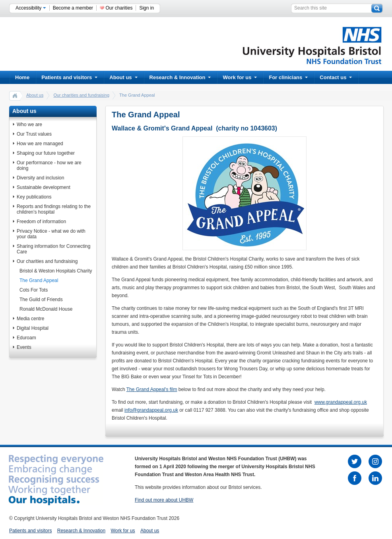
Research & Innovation (180, 77)
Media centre (30, 319)
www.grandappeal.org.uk (341, 402)
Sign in (147, 8)
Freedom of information (41, 222)
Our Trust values (34, 134)
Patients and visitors (69, 77)
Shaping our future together (46, 153)
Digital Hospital (33, 328)
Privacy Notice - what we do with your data (51, 234)
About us (123, 77)
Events (24, 347)
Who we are (29, 125)
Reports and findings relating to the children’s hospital (54, 209)
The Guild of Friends (41, 300)
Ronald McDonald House (46, 309)
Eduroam (26, 338)
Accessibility (31, 8)
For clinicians (288, 77)
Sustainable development (44, 187)
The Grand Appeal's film (152, 389)
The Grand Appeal (39, 280)
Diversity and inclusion (40, 178)
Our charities (119, 8)
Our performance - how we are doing (49, 165)
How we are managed (40, 144)
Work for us (240, 77)
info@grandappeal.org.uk (151, 410)
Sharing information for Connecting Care (53, 249)
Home (22, 77)
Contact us (336, 77)
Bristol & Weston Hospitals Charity (56, 271)
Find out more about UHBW (164, 500)
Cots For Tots (34, 290)
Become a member (73, 8)
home (15, 95)
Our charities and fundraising (81, 95)
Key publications (34, 197)
